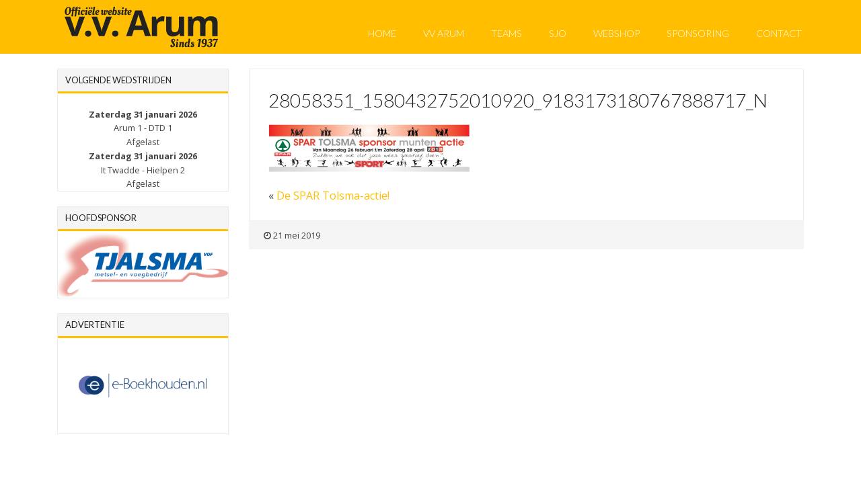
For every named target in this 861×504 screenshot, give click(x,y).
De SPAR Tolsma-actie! (333, 196)
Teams (507, 33)
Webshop (616, 33)
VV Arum (444, 33)
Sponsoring (698, 33)
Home (382, 33)
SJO (558, 33)
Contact (779, 33)
